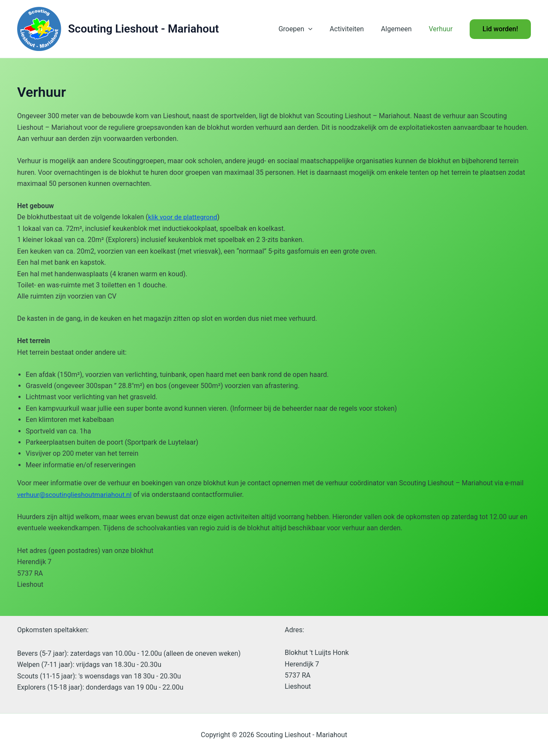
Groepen (307, 29)
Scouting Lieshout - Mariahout (143, 29)
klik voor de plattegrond (184, 217)
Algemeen (402, 29)
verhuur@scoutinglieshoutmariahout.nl (76, 494)
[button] (320, 29)
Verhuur (442, 29)
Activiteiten (355, 29)
